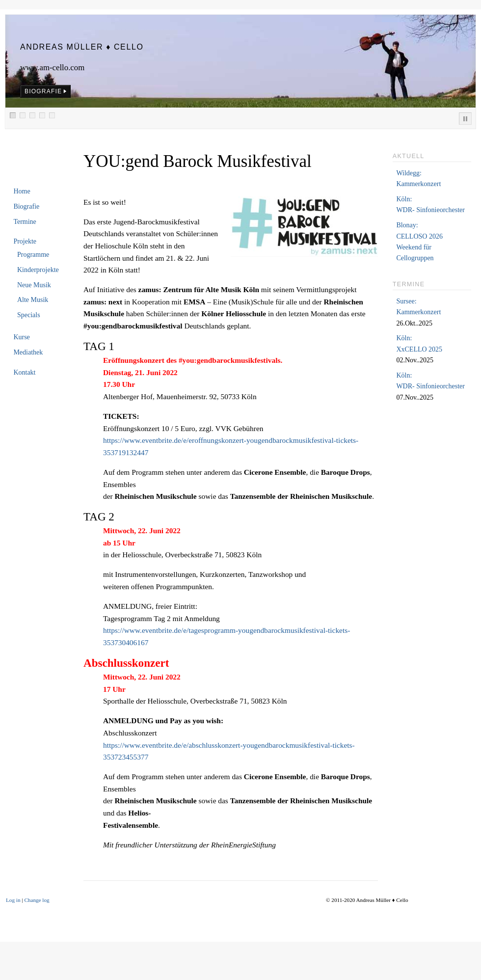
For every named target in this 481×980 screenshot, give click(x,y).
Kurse (21, 337)
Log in (13, 900)
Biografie (26, 206)
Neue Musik (34, 285)
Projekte (25, 241)
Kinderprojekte (38, 270)
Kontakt (24, 372)
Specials (29, 315)
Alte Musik (33, 300)
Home (22, 191)
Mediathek (28, 352)
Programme (33, 255)
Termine (25, 222)
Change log (37, 900)
